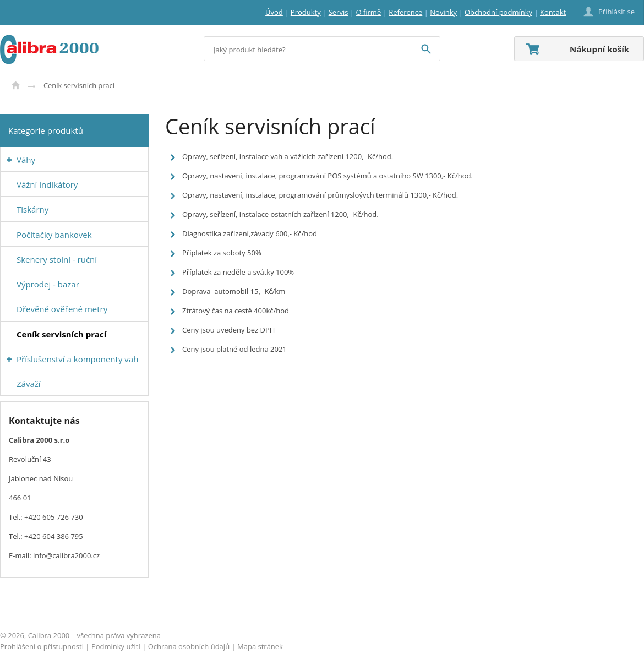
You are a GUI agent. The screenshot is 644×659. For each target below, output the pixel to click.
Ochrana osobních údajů (189, 646)
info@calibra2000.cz (66, 555)
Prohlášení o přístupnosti (42, 646)
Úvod (16, 85)
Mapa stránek (260, 646)
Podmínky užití (116, 646)
